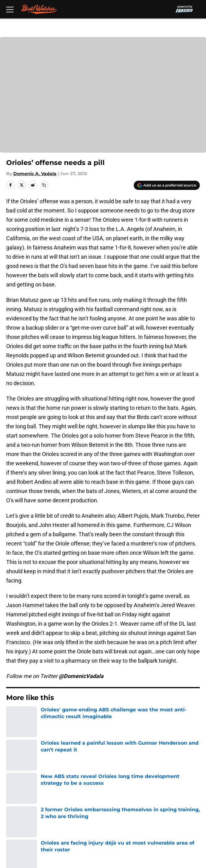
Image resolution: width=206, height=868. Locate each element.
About (12, 760)
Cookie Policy (116, 805)
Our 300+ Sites (117, 771)
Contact (15, 771)
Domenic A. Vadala (35, 174)
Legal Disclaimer (25, 817)
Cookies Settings (120, 828)
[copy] (44, 185)
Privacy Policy (116, 794)
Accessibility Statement (128, 817)
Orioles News (38, 716)
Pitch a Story (20, 794)
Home (12, 716)
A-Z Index (17, 828)
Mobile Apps (20, 782)
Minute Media (34, 844)
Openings (111, 760)
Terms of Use (21, 805)
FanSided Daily (118, 782)
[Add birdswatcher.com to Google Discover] (167, 185)
